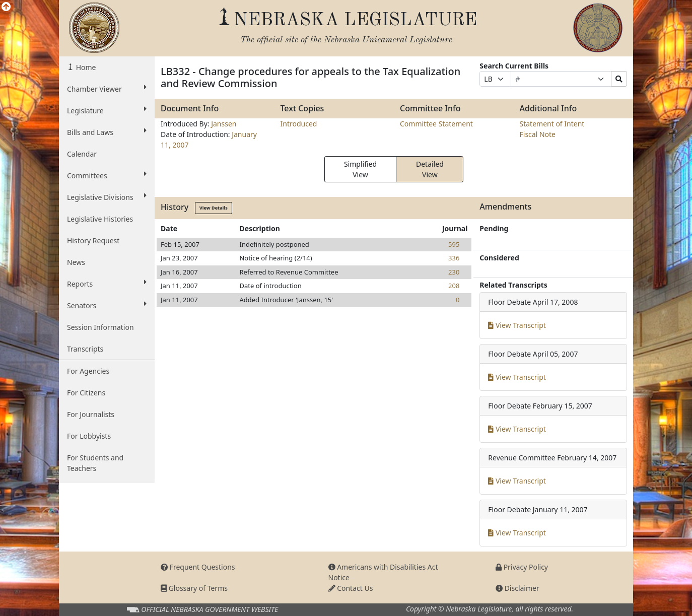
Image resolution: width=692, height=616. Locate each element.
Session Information (100, 327)
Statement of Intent (552, 124)
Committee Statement (436, 124)
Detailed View (430, 169)
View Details (214, 208)
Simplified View (360, 169)
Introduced (299, 124)
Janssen (224, 124)
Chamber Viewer (107, 89)
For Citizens (86, 393)
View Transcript (517, 325)
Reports (107, 284)
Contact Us (351, 588)
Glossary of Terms (194, 588)
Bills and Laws (107, 132)
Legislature (107, 110)
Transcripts (85, 349)
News (76, 262)
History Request (93, 241)
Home (85, 67)
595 (454, 244)
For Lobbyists (89, 436)
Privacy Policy (522, 567)
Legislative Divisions (107, 197)
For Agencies (88, 371)
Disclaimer (517, 588)
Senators (107, 305)
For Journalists (91, 414)
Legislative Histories (100, 219)
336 (454, 258)
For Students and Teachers (95, 463)
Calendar (82, 154)
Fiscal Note (538, 134)
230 (454, 272)
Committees (107, 175)
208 (454, 286)
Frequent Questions (198, 567)
